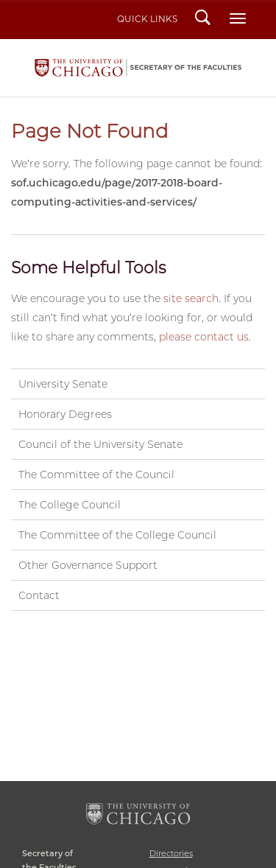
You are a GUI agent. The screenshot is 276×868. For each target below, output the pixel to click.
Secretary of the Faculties (138, 68)
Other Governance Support (88, 565)
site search (191, 298)
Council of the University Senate (100, 444)
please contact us (204, 337)
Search (203, 19)
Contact (39, 595)
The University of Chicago (138, 814)
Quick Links (147, 19)
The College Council (70, 505)
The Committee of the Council (96, 475)
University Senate (63, 384)
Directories (171, 853)
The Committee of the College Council (117, 535)
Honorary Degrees (65, 414)
